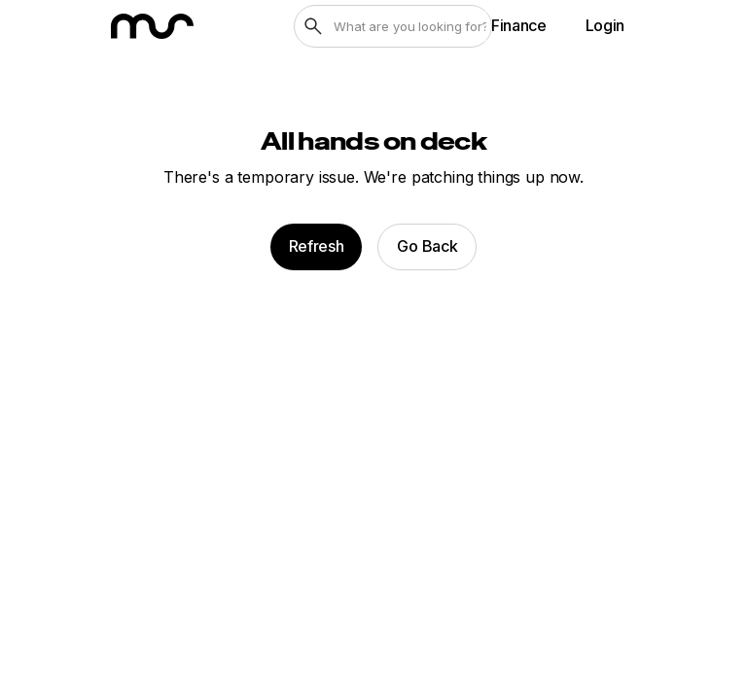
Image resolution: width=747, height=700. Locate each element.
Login (605, 25)
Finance (519, 25)
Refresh (317, 246)
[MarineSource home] (152, 26)
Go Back (427, 246)
